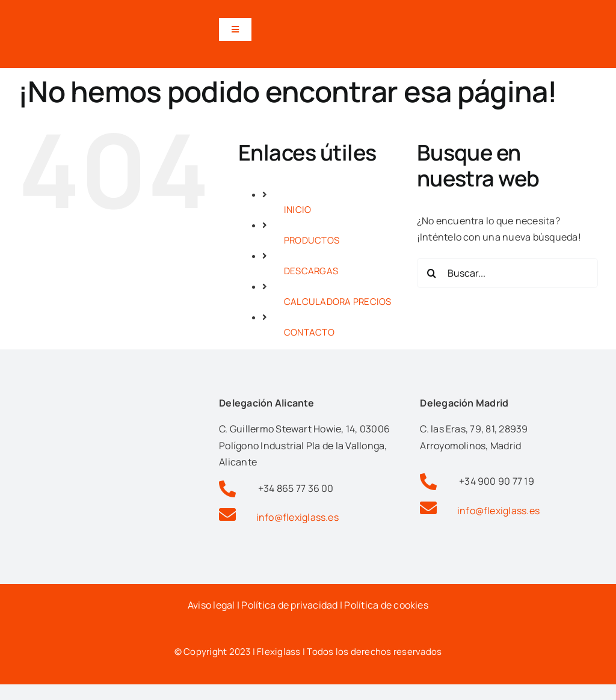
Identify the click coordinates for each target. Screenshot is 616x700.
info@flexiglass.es (297, 517)
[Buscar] (432, 273)
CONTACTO (309, 332)
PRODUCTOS (312, 240)
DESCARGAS (311, 271)
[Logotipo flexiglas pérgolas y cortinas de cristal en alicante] (90, 14)
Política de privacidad (289, 605)
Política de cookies (386, 605)
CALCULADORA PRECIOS (338, 302)
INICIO (297, 210)
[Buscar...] (507, 273)
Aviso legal (211, 605)
